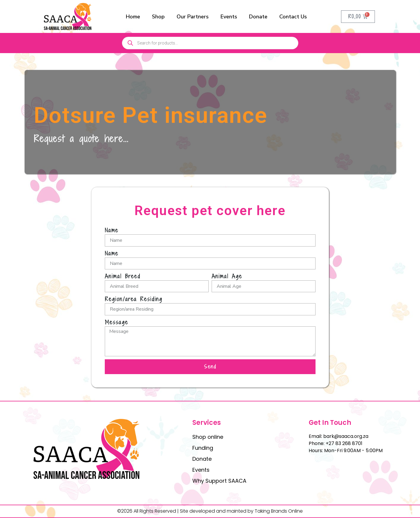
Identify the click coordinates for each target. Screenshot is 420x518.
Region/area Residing (134, 299)
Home (133, 17)
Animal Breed (123, 276)
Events (229, 17)
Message (117, 322)
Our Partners (193, 17)
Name (112, 230)
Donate (258, 17)
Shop (158, 17)
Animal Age (227, 276)
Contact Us (293, 17)
